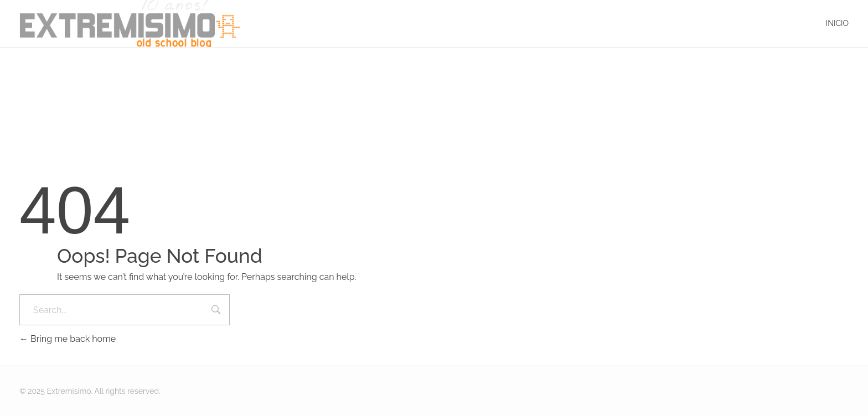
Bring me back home (68, 339)
